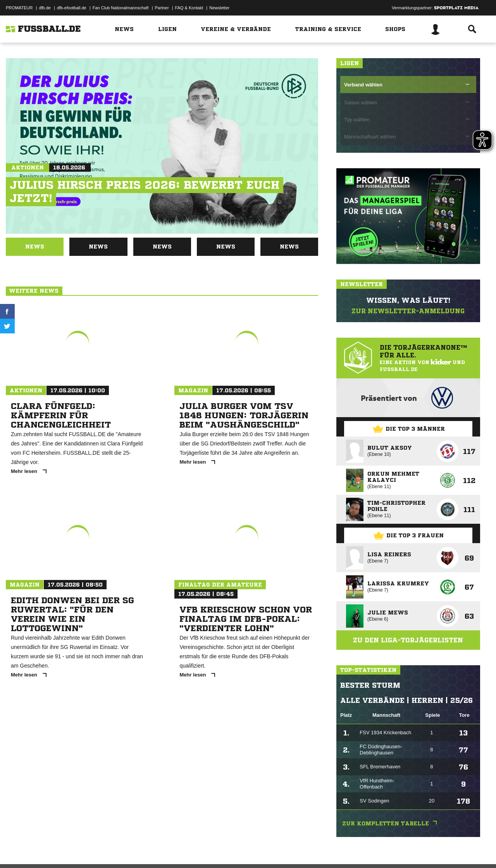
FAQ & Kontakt (189, 8)
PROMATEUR (19, 8)
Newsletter (219, 8)
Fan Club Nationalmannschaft (121, 8)
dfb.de (45, 8)
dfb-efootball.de (72, 8)
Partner (162, 8)
